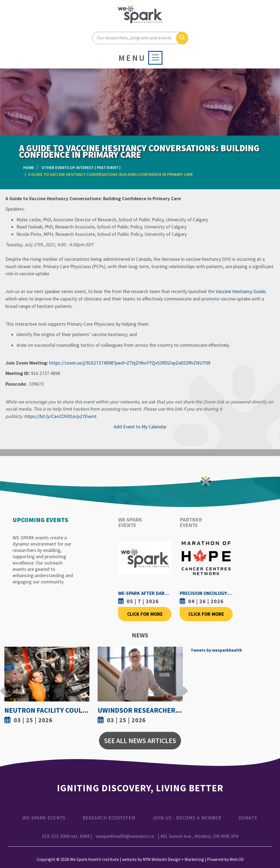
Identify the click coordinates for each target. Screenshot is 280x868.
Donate (248, 818)
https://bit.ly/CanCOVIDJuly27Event (60, 416)
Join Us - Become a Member (187, 818)
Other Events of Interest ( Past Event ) (81, 167)
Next (184, 687)
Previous (3, 687)
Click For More (145, 614)
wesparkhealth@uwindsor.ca (125, 836)
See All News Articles (140, 741)
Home (29, 167)
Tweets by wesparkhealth (216, 650)
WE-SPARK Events (44, 818)
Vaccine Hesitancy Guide (240, 291)
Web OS (237, 859)
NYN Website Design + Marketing (173, 859)
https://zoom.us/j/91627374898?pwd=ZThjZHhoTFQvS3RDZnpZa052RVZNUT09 (130, 363)
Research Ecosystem (109, 818)
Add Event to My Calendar (140, 427)
